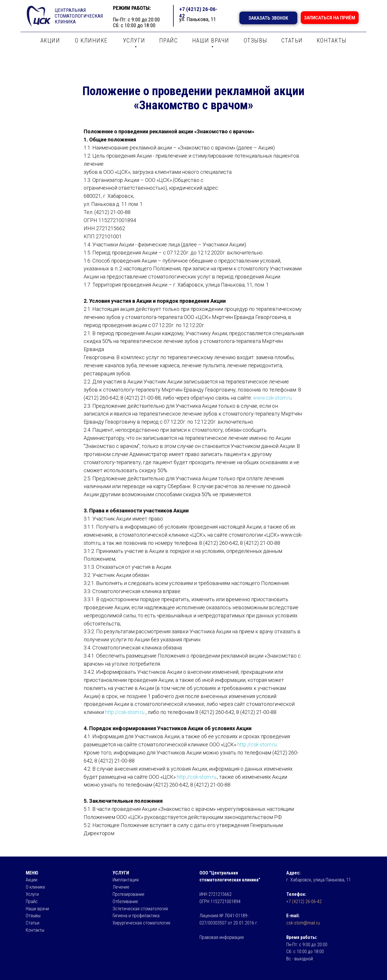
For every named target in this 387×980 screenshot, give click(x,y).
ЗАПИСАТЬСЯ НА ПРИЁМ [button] (330, 18)
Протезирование (129, 894)
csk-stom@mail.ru (303, 923)
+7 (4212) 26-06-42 (304, 901)
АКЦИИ (50, 40)
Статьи (33, 923)
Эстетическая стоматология (140, 909)
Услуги (32, 894)
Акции (32, 880)
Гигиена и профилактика (136, 916)
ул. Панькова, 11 (198, 19)
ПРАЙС (169, 40)
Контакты (35, 930)
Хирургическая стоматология (141, 923)
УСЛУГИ (134, 40)
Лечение (121, 887)
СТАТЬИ (292, 40)
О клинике (35, 887)
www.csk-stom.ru (272, 398)
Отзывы (33, 916)
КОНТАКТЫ (332, 40)
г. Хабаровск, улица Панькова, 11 (319, 880)
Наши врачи (37, 909)
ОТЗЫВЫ (256, 40)
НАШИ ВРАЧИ (211, 40)
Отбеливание (125, 901)
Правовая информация (222, 937)
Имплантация (126, 880)
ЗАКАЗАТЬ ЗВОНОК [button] (268, 18)
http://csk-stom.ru (125, 712)
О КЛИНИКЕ (91, 40)
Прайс (32, 901)
